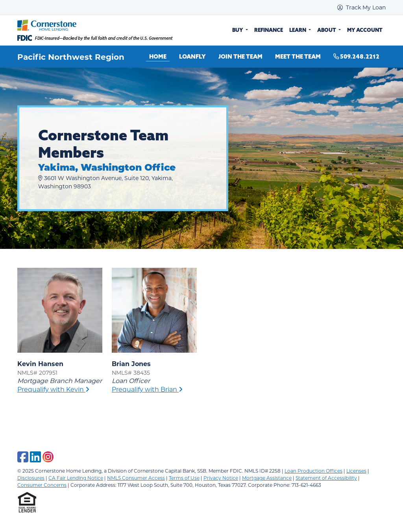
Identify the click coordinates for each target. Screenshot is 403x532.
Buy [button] (238, 30)
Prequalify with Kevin (53, 389)
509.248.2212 (356, 56)
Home (158, 56)
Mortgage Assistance (267, 478)
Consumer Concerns (42, 485)
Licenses (356, 471)
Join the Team (240, 56)
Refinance (269, 30)
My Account (365, 30)
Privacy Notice (221, 478)
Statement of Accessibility (326, 478)
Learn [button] (298, 30)
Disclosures (31, 478)
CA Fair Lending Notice (76, 478)
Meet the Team (298, 56)
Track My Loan (361, 7)
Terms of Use (184, 478)
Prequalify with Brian (147, 389)
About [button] (327, 30)
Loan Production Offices (313, 471)
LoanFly (192, 56)
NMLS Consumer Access (136, 478)
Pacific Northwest (57, 56)
